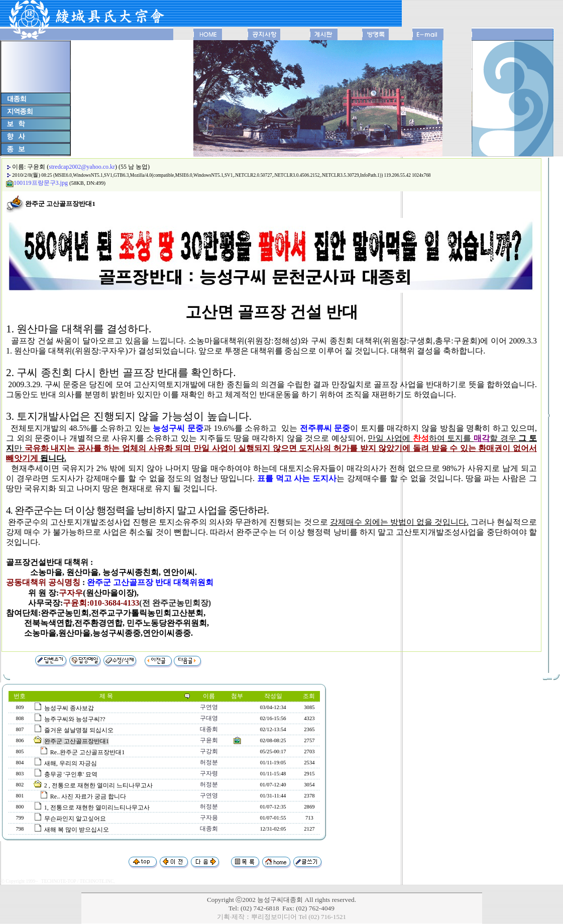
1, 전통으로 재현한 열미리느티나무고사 (97, 807)
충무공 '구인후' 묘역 (71, 774)
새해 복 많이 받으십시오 (77, 830)
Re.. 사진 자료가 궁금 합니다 (88, 796)
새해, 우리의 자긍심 (71, 763)
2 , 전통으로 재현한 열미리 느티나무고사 (98, 785)
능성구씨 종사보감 (69, 708)
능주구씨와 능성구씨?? (75, 719)
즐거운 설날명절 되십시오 (79, 730)
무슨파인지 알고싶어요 (75, 819)
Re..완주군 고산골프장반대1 (87, 752)
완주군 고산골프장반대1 (77, 741)
